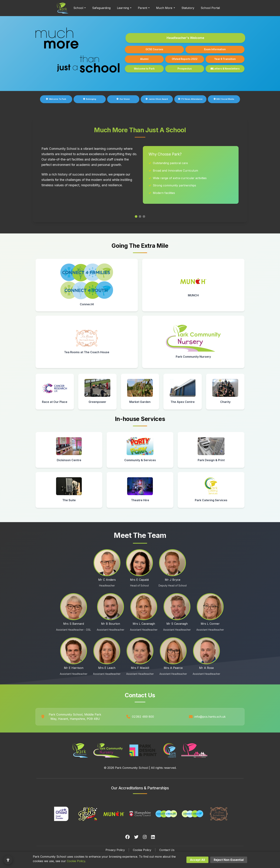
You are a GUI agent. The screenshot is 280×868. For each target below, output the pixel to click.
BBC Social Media (224, 99)
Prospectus (185, 69)
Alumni (144, 59)
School (78, 8)
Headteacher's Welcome (185, 38)
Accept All (197, 860)
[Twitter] (136, 837)
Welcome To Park (56, 99)
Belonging (90, 99)
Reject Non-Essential (229, 860)
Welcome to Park (144, 69)
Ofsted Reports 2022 (185, 59)
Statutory (188, 8)
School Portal (210, 8)
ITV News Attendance (190, 99)
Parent (142, 8)
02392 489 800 (143, 717)
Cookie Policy (142, 850)
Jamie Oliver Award (157, 99)
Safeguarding (101, 8)
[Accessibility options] (8, 860)
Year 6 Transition (225, 59)
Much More (164, 8)
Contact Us (167, 850)
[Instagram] (145, 837)
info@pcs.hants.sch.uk (210, 717)
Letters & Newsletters (225, 69)
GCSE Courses (154, 49)
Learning (123, 8)
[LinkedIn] (153, 837)
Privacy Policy (115, 850)
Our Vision (123, 99)
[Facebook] (127, 837)
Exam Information (215, 49)
